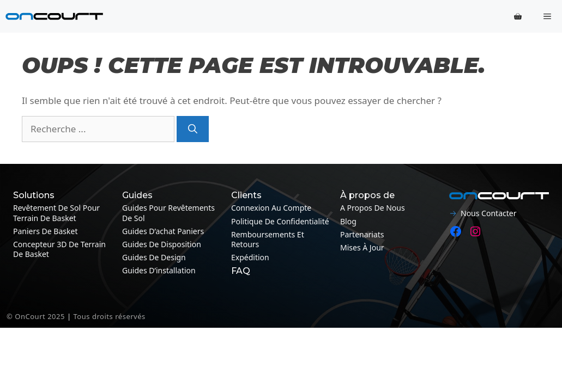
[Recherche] (193, 129)
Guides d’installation (159, 270)
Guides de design (154, 257)
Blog (348, 221)
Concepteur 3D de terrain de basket (59, 249)
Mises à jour (362, 247)
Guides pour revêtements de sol (168, 213)
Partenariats (362, 234)
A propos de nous (373, 208)
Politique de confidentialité (280, 221)
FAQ (241, 271)
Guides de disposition (162, 244)
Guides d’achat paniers (163, 231)
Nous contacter (488, 213)
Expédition (250, 257)
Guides (137, 195)
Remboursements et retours (268, 239)
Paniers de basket (45, 231)
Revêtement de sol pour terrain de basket (56, 213)
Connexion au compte (271, 208)
